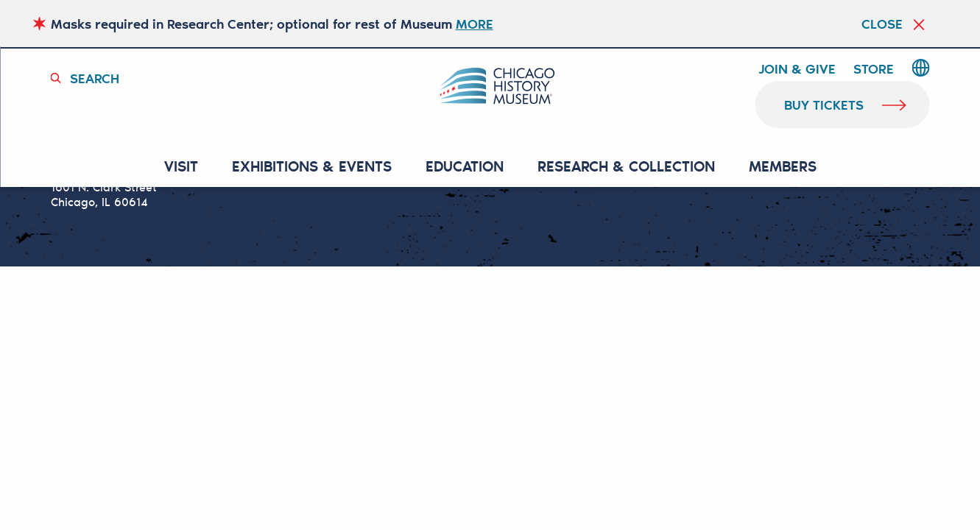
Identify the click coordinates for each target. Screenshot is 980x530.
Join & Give (797, 69)
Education (465, 167)
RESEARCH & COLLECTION (626, 167)
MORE (475, 24)
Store (874, 69)
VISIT (181, 167)
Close (882, 24)
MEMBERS (783, 167)
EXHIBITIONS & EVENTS (312, 167)
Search (95, 78)
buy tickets (824, 105)
